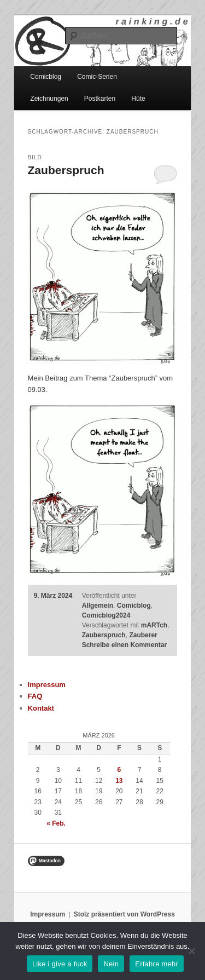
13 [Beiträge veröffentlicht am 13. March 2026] (119, 781)
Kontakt (41, 708)
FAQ (35, 696)
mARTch (154, 625)
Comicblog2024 (106, 615)
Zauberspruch (66, 170)
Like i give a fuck (60, 964)
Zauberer (143, 635)
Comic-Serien (97, 77)
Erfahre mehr (157, 964)
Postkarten (100, 99)
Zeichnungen (49, 99)
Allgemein (98, 606)
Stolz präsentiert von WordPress (124, 914)
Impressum (47, 685)
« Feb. (56, 823)
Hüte (138, 99)
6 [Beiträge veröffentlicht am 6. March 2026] (119, 770)
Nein (111, 964)
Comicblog (46, 77)
